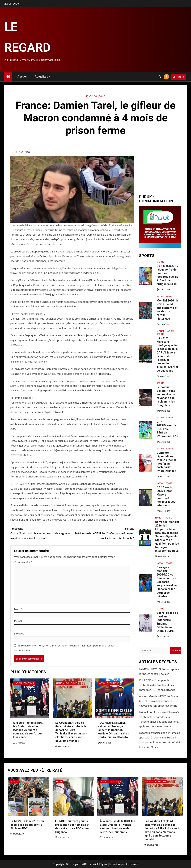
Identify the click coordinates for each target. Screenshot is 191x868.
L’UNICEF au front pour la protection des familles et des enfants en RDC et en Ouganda (157, 685)
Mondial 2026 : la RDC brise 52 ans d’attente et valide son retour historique (167, 310)
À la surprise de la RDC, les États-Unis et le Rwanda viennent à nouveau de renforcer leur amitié (28, 730)
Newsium (115, 864)
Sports (160, 262)
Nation (18, 683)
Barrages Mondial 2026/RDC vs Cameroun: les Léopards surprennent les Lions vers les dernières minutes (167, 582)
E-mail (19, 621)
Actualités (41, 77)
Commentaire (23, 562)
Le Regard (178, 77)
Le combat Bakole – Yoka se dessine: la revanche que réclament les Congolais (166, 396)
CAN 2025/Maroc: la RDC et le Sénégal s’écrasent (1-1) (167, 429)
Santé (14, 781)
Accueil (22, 77)
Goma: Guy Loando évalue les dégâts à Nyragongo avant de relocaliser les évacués (41, 533)
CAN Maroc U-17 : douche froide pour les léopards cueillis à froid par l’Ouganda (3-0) (167, 275)
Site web (19, 633)
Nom (18, 609)
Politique (99, 96)
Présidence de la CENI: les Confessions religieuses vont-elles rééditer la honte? (103, 533)
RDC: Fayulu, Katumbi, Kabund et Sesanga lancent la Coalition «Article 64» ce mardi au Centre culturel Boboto (113, 730)
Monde (89, 96)
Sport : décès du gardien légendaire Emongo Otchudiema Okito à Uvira (167, 622)
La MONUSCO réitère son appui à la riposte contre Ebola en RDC (27, 825)
